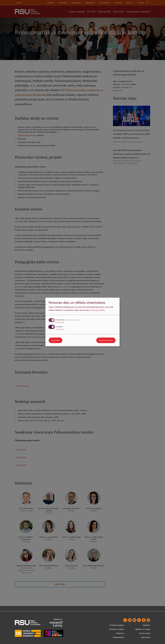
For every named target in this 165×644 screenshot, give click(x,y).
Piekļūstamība (118, 637)
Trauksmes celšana (116, 629)
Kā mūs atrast (145, 633)
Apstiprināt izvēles (106, 340)
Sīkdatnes (120, 633)
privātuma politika (97, 310)
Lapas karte (146, 637)
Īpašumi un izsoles (143, 629)
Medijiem (147, 625)
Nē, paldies (56, 340)
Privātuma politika (117, 625)
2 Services (60, 322)
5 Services (60, 329)
